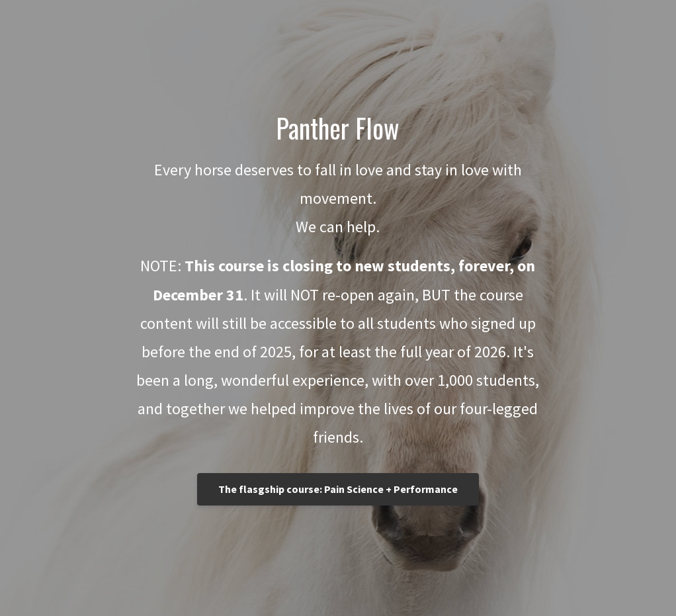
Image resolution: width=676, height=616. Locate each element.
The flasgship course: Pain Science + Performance (338, 489)
